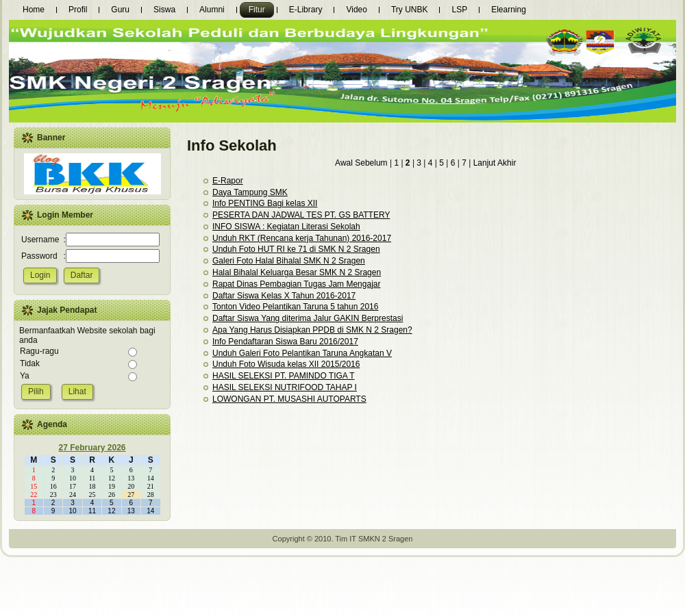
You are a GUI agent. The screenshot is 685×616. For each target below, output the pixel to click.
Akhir (507, 163)
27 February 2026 (92, 448)
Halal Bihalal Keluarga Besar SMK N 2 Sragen (297, 272)
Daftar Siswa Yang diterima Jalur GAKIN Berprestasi (308, 318)
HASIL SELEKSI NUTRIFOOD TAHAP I (285, 387)
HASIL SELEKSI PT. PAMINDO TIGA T (284, 376)
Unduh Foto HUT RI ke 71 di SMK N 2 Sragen (296, 249)
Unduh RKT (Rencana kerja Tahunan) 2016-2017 (302, 238)
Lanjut (483, 163)
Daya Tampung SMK (250, 192)
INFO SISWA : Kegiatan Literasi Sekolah (286, 227)
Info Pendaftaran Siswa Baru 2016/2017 (285, 342)
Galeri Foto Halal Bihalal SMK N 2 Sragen (289, 261)
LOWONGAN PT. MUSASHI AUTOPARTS (289, 399)
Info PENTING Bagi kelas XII (265, 203)
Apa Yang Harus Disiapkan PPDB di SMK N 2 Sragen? (312, 330)
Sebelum (372, 163)
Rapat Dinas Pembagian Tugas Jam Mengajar (296, 284)
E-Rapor (228, 181)
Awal (345, 163)
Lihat (77, 392)
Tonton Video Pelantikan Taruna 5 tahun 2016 (295, 307)
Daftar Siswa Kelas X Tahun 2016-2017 (284, 296)
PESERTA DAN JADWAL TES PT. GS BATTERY (301, 215)
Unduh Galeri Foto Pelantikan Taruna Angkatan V (302, 353)
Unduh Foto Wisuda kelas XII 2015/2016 (286, 364)
